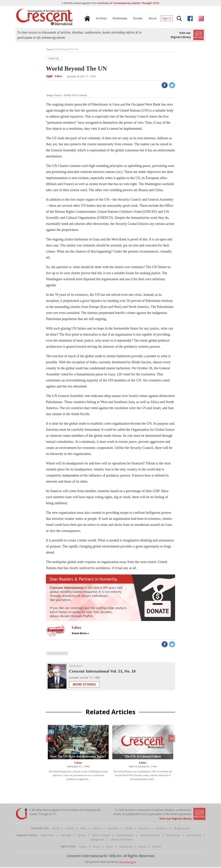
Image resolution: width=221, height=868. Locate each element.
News (83, 829)
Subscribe (113, 829)
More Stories (84, 685)
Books (96, 847)
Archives (70, 829)
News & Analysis (101, 836)
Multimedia (126, 847)
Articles (83, 847)
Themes (157, 847)
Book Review (173, 836)
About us (144, 829)
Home (55, 829)
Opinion (82, 836)
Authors (97, 829)
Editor (78, 763)
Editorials (66, 836)
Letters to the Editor (122, 840)
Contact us (161, 829)
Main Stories (48, 836)
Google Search (182, 829)
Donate (129, 829)
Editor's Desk (194, 836)
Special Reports (125, 836)
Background (97, 840)
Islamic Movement (150, 836)
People (142, 847)
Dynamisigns (128, 863)
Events (110, 847)
